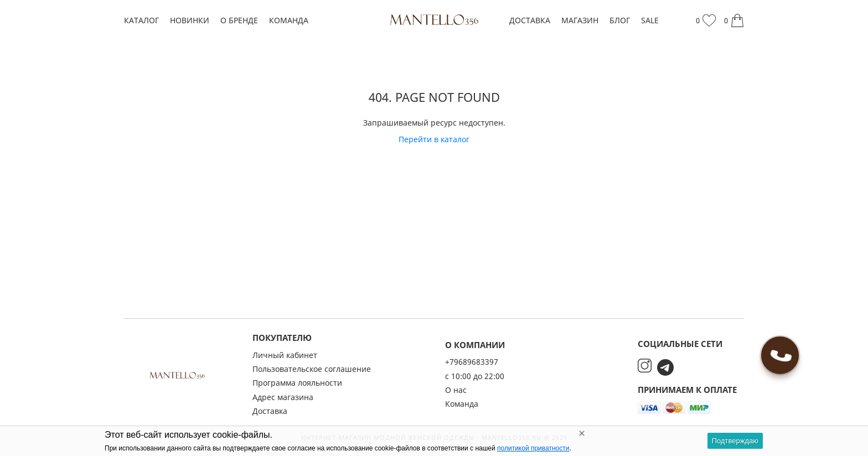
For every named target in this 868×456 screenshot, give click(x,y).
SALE (650, 20)
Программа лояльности (297, 383)
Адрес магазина (283, 397)
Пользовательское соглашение (312, 369)
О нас (456, 390)
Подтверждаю (735, 441)
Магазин (580, 20)
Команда (289, 20)
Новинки (190, 20)
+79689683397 (472, 362)
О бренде (239, 20)
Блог (620, 20)
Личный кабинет (285, 355)
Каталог (141, 20)
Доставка (530, 20)
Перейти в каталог (434, 139)
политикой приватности (533, 448)
